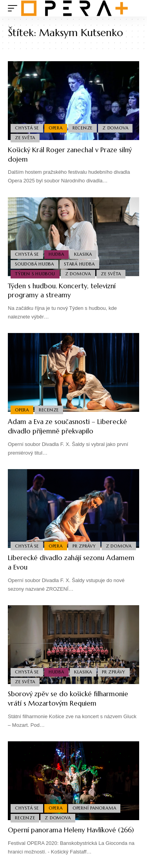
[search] (133, 8)
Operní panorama (94, 808)
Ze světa (25, 138)
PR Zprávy (84, 546)
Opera (56, 128)
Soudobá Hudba (34, 264)
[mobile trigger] (15, 8)
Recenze (83, 128)
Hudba (56, 254)
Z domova (115, 128)
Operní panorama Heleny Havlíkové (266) (71, 830)
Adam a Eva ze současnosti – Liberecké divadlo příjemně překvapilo (67, 426)
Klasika (83, 254)
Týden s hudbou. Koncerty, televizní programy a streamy (62, 291)
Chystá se (27, 128)
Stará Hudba (79, 264)
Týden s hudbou (35, 274)
